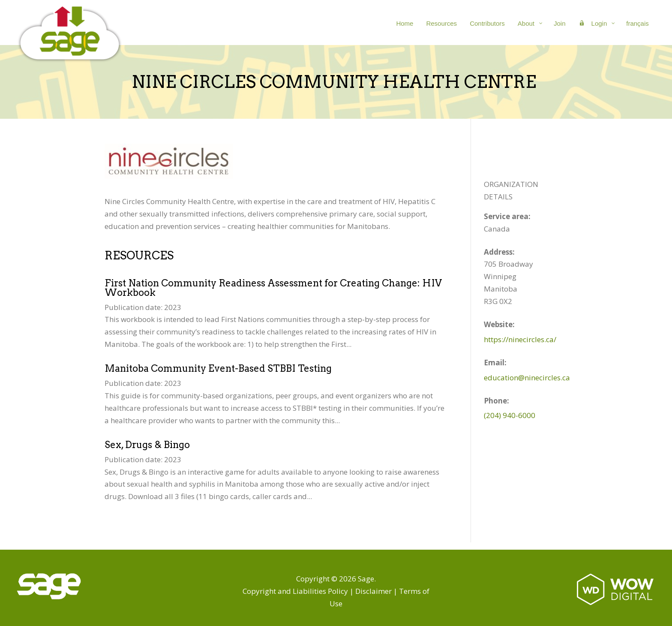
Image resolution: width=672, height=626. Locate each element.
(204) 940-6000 (510, 415)
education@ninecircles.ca (527, 378)
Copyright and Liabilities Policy (295, 591)
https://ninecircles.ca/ (520, 339)
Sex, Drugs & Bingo (147, 445)
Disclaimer (373, 591)
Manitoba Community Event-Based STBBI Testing (218, 368)
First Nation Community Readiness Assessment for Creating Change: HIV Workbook (273, 288)
